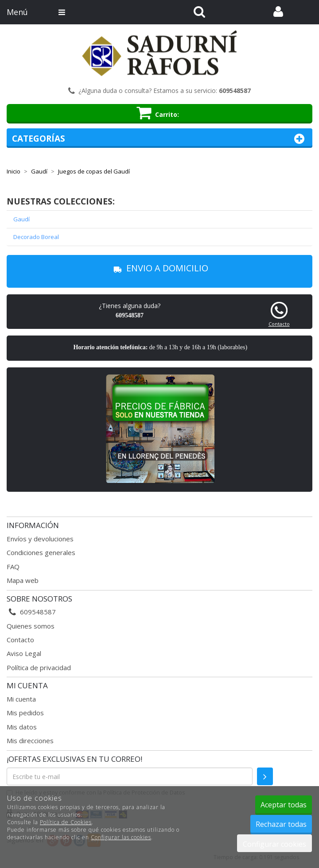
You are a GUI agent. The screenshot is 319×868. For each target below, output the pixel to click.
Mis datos (22, 727)
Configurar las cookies (121, 837)
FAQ (13, 567)
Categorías (159, 139)
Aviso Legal (24, 653)
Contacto (279, 324)
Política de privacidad (39, 667)
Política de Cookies (66, 822)
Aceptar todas (284, 805)
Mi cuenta (21, 699)
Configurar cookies (274, 844)
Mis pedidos (25, 713)
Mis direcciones (30, 741)
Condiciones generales (41, 552)
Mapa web (23, 580)
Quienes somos (31, 626)
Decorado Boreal (36, 237)
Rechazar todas (281, 824)
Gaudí (21, 219)
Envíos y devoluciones (40, 539)
